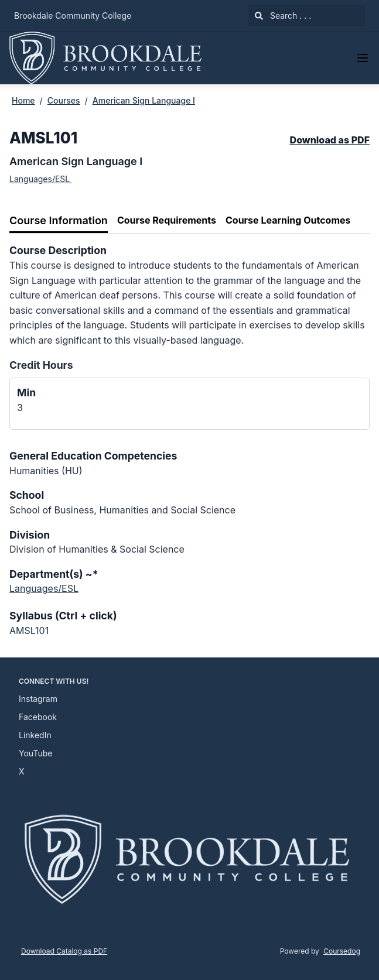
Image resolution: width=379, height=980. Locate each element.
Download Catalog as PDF (64, 951)
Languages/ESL (41, 179)
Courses (64, 100)
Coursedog (342, 951)
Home (23, 100)
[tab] (59, 221)
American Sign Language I (144, 100)
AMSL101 (29, 631)
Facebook (38, 717)
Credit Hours (41, 365)
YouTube (35, 753)
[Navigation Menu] (363, 58)
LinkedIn (35, 735)
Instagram (38, 699)
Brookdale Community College (73, 16)
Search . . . (283, 16)
